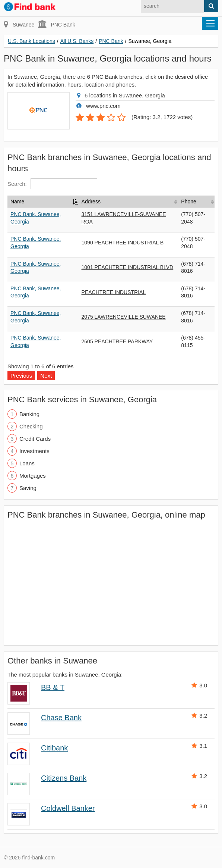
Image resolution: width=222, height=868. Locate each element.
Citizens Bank (64, 778)
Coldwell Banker (68, 808)
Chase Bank (61, 718)
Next (46, 376)
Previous (21, 376)
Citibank (54, 748)
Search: (52, 184)
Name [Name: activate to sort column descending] (17, 202)
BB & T (53, 687)
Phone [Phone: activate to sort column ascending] (188, 202)
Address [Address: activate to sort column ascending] (91, 202)
